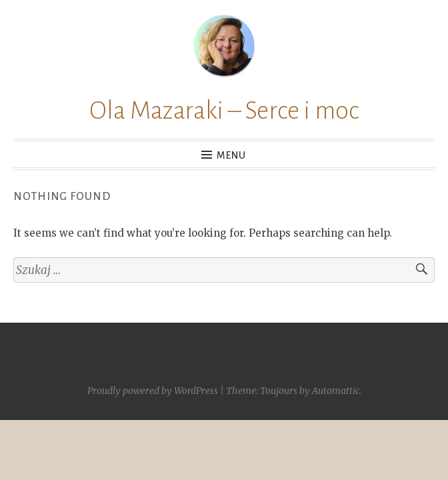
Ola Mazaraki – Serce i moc (224, 111)
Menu (232, 155)
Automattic (336, 391)
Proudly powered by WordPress (153, 391)
